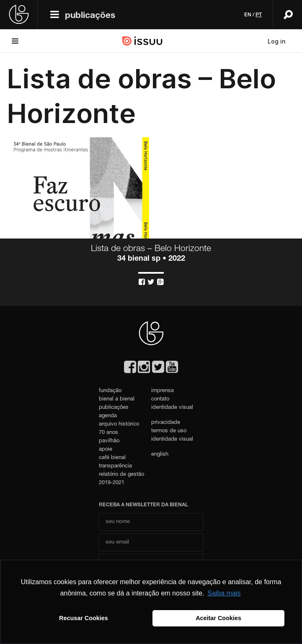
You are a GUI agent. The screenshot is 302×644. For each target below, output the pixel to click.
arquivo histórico (119, 425)
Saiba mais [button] (224, 593)
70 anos (108, 433)
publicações (90, 16)
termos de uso (169, 431)
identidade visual (172, 408)
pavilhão (109, 441)
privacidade (166, 423)
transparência (115, 466)
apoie (106, 450)
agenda (108, 416)
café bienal (112, 458)
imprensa (163, 391)
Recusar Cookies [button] (84, 618)
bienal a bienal (117, 399)
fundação (110, 391)
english (160, 455)
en (248, 15)
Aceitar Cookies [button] (218, 618)
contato (160, 399)
